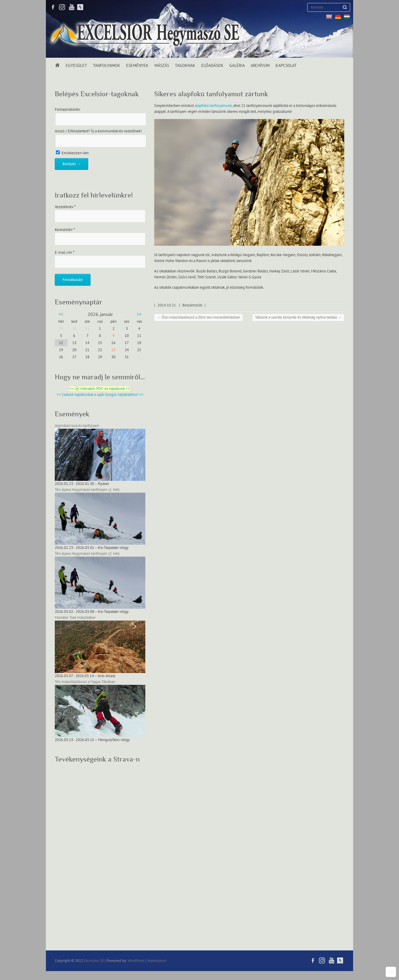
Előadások (212, 66)
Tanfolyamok (107, 66)
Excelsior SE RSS (80, 7)
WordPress (136, 961)
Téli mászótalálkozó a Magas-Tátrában (85, 682)
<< (61, 314)
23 (113, 350)
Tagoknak (185, 66)
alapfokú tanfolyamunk (213, 106)
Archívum (260, 66)
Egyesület (76, 66)
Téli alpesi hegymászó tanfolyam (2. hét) (87, 554)
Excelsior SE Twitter (62, 7)
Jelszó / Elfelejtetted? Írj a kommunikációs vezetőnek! (98, 131)
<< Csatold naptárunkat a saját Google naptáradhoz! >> (100, 395)
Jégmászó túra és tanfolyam (77, 426)
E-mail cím (65, 253)
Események (137, 66)
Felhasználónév (67, 110)
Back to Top (391, 972)
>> (139, 314)
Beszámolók (192, 305)
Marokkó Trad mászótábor (75, 618)
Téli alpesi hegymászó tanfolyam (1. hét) (87, 490)
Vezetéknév (65, 207)
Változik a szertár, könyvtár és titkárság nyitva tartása (298, 317)
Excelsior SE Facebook (53, 7)
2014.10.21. (167, 305)
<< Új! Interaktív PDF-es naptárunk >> (100, 389)
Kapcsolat (286, 66)
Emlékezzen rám (72, 153)
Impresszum (157, 961)
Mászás (162, 66)
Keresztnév (65, 230)
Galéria (237, 66)
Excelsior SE (94, 961)
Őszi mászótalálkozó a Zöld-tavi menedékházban (198, 317)
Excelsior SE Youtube (71, 7)
